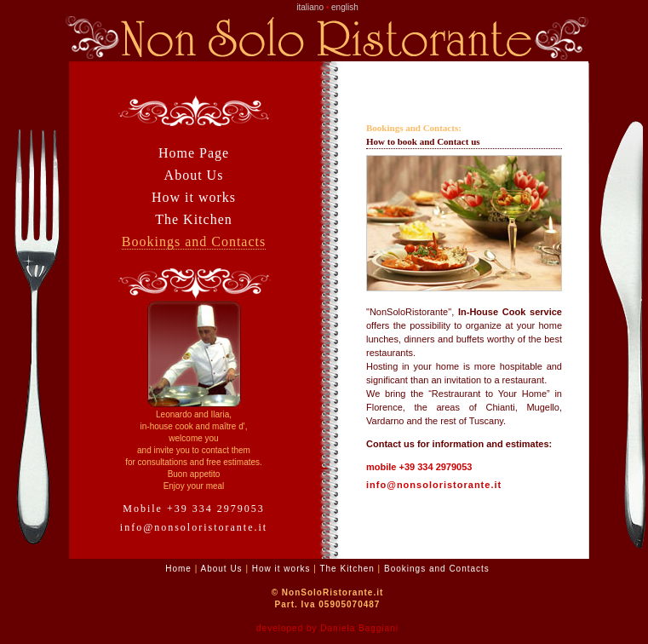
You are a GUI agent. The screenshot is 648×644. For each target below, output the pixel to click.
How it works (194, 197)
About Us (194, 175)
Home (178, 569)
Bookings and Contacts (194, 241)
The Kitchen (194, 219)
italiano (310, 7)
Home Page (194, 153)
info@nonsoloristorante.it (194, 527)
